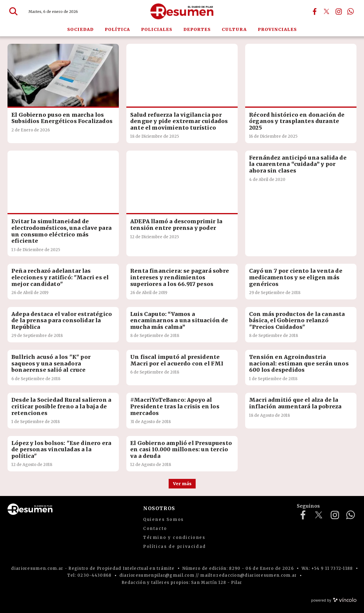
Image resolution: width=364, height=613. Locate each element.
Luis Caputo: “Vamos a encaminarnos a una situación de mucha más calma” (179, 320)
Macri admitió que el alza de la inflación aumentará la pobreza (295, 403)
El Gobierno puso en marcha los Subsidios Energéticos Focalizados (62, 118)
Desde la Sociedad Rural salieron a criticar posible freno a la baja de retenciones (61, 406)
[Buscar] (14, 11)
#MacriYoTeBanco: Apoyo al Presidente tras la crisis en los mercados (175, 406)
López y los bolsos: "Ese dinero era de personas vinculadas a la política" (61, 449)
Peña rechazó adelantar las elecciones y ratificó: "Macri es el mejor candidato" (60, 277)
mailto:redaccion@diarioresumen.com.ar (248, 575)
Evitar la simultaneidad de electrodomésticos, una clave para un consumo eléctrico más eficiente (62, 231)
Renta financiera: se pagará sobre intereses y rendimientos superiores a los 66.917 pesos (180, 277)
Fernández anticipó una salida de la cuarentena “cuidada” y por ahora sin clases (298, 164)
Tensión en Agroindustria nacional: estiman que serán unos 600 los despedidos (299, 363)
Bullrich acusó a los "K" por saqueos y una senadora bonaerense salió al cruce (51, 363)
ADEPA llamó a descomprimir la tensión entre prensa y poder (176, 225)
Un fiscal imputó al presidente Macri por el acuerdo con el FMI (177, 360)
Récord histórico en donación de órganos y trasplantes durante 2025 (297, 121)
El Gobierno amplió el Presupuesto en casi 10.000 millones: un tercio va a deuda (181, 449)
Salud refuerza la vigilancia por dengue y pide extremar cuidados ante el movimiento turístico (179, 121)
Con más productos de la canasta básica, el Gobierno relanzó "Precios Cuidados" (297, 320)
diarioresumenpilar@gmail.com (157, 575)
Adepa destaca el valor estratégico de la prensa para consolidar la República (62, 320)
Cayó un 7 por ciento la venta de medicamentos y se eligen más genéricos (296, 277)
